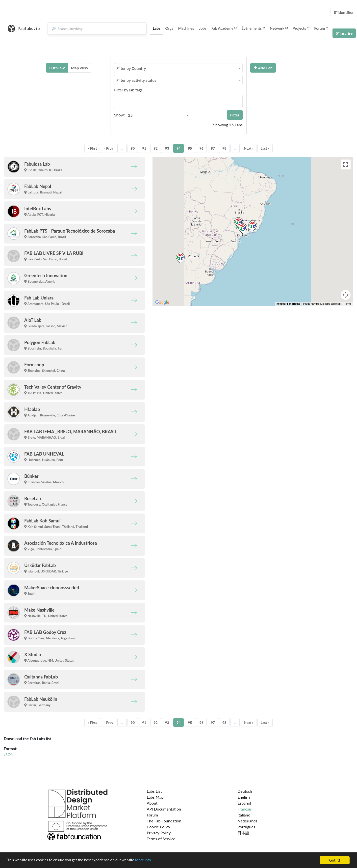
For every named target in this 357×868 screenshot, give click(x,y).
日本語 (243, 833)
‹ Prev (109, 148)
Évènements (253, 28)
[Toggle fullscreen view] (346, 164)
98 (224, 148)
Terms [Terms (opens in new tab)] (348, 304)
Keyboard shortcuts (288, 304)
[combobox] (178, 68)
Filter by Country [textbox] (131, 68)
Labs (157, 28)
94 (178, 148)
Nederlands (247, 821)
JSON (9, 754)
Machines (186, 28)
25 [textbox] (130, 115)
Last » (265, 148)
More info (152, 860)
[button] (253, 226)
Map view (80, 68)
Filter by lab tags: (129, 90)
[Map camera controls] (346, 295)
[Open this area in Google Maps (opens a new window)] (162, 302)
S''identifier (344, 12)
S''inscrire (344, 33)
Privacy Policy (159, 833)
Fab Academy (224, 28)
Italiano (244, 815)
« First (92, 148)
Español (244, 803)
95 (190, 148)
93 (167, 148)
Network (279, 28)
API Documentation (164, 809)
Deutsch (245, 791)
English (244, 797)
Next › (249, 148)
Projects (301, 28)
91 (144, 148)
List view (57, 68)
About (152, 803)
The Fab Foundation (164, 821)
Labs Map (155, 797)
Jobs (203, 28)
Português (246, 827)
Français (244, 809)
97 (213, 148)
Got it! (335, 860)
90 (133, 148)
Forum (321, 28)
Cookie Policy (159, 827)
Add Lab (263, 68)
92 (155, 148)
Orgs (169, 28)
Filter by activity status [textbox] (136, 80)
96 (201, 148)
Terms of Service (161, 839)
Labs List (154, 791)
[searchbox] (117, 101)
